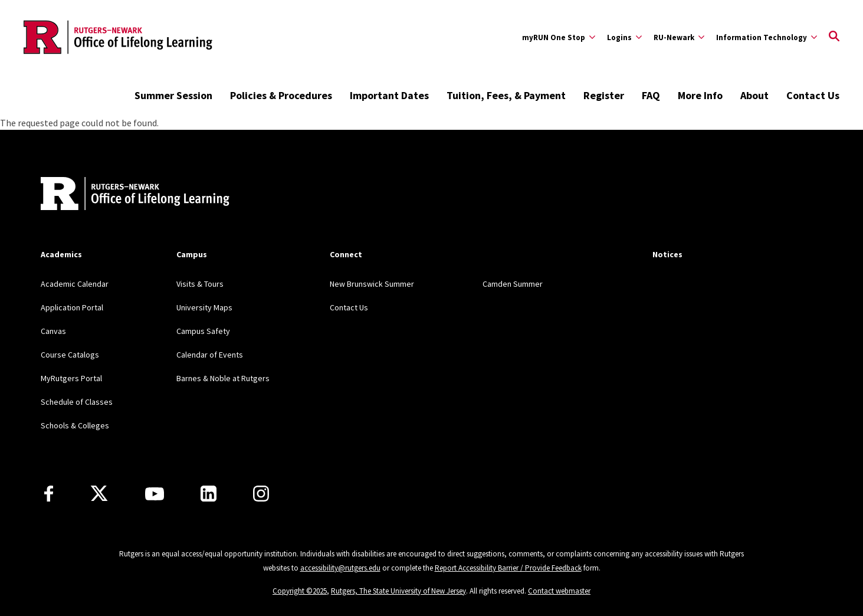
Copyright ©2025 (300, 591)
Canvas (53, 331)
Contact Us (813, 95)
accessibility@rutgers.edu (340, 568)
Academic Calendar (75, 284)
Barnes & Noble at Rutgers (223, 378)
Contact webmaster (559, 591)
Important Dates (389, 95)
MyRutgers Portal (71, 378)
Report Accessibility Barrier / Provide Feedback (508, 568)
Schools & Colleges (75, 425)
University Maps (204, 307)
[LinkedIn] (209, 494)
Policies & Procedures (281, 95)
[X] (99, 494)
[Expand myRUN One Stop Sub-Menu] (559, 37)
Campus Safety (203, 331)
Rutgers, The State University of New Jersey (398, 591)
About (754, 95)
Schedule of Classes (77, 402)
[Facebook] (49, 494)
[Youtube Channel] (155, 494)
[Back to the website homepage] (118, 37)
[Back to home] (119, 195)
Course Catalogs (70, 355)
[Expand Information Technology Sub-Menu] (767, 37)
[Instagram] (261, 494)
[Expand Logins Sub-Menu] (624, 37)
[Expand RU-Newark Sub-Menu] (679, 37)
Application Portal (72, 307)
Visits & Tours (200, 284)
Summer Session (173, 95)
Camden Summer (513, 284)
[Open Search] (834, 37)
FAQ (651, 95)
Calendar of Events (210, 355)
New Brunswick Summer (372, 284)
